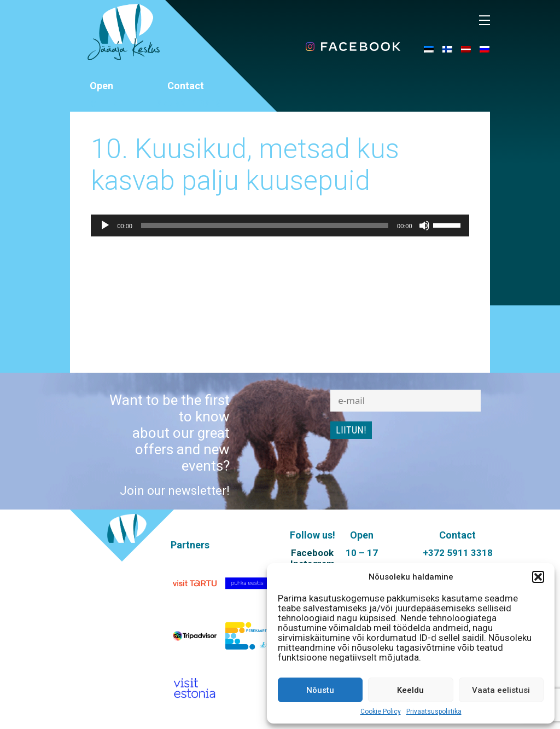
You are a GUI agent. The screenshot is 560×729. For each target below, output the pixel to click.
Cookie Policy (381, 711)
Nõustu (320, 690)
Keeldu (410, 690)
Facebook (312, 553)
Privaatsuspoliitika (434, 711)
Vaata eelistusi (501, 690)
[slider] (265, 225)
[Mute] (424, 225)
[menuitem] (429, 49)
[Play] (105, 225)
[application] (280, 225)
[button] (538, 577)
